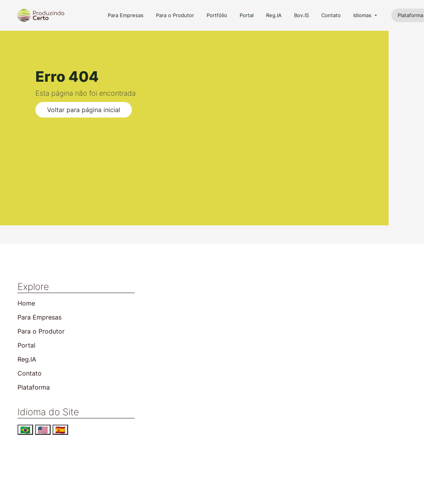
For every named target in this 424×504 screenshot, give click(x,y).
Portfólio (217, 15)
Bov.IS (301, 15)
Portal (247, 15)
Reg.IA (274, 15)
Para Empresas (126, 15)
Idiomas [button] (363, 15)
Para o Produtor (175, 15)
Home (26, 303)
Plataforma (34, 387)
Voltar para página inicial (84, 110)
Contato (331, 15)
